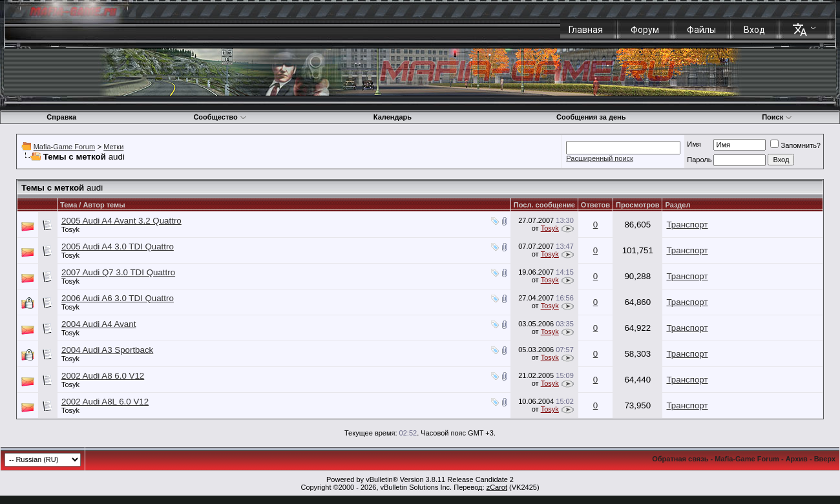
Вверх (825, 459)
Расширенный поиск (600, 158)
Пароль (699, 160)
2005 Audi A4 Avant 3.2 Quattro (121, 221)
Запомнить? (795, 145)
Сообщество (220, 117)
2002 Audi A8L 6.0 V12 (105, 402)
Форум (645, 30)
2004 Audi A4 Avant (99, 324)
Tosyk (70, 229)
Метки (113, 147)
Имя (694, 144)
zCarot (497, 487)
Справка (61, 117)
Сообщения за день (591, 117)
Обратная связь (680, 459)
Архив (797, 459)
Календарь (393, 117)
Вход (754, 30)
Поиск (777, 117)
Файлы (701, 30)
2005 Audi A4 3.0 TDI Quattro (118, 247)
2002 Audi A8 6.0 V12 (103, 376)
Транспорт (687, 225)
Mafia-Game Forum (64, 147)
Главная (586, 30)
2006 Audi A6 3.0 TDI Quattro (118, 298)
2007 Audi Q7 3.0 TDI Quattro (118, 272)
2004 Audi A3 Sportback (107, 350)
